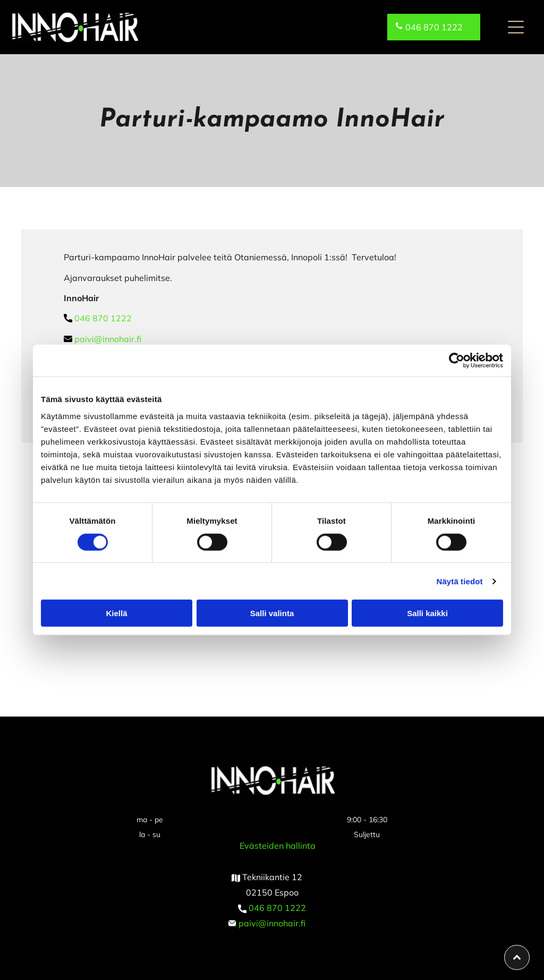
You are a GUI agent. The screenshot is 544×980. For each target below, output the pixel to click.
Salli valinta (272, 613)
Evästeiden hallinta (278, 846)
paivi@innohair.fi (108, 339)
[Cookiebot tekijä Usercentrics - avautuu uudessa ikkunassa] (457, 361)
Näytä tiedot (460, 581)
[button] (516, 27)
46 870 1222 (280, 908)
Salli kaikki (427, 613)
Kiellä (116, 613)
